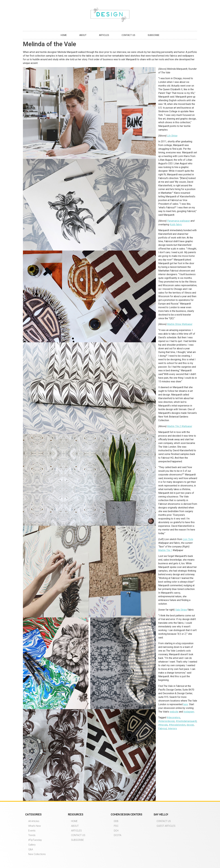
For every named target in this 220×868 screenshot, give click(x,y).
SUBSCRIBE (154, 35)
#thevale (163, 725)
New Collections (37, 854)
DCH (116, 831)
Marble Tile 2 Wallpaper (180, 426)
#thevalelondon (177, 725)
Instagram (189, 712)
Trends (32, 835)
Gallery (32, 845)
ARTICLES (104, 35)
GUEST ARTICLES (166, 826)
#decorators (173, 717)
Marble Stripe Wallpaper (180, 324)
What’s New (35, 826)
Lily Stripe (172, 136)
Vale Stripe (181, 610)
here (186, 704)
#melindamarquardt (186, 721)
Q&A (31, 849)
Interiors (172, 729)
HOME (64, 35)
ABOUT (83, 35)
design (190, 725)
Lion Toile (188, 539)
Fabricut (163, 729)
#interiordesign (167, 721)
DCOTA (118, 835)
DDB (116, 821)
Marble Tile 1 (165, 550)
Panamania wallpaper (179, 221)
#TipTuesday (35, 840)
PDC (116, 826)
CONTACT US (128, 35)
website (174, 712)
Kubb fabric (176, 224)
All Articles (34, 821)
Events (32, 831)
